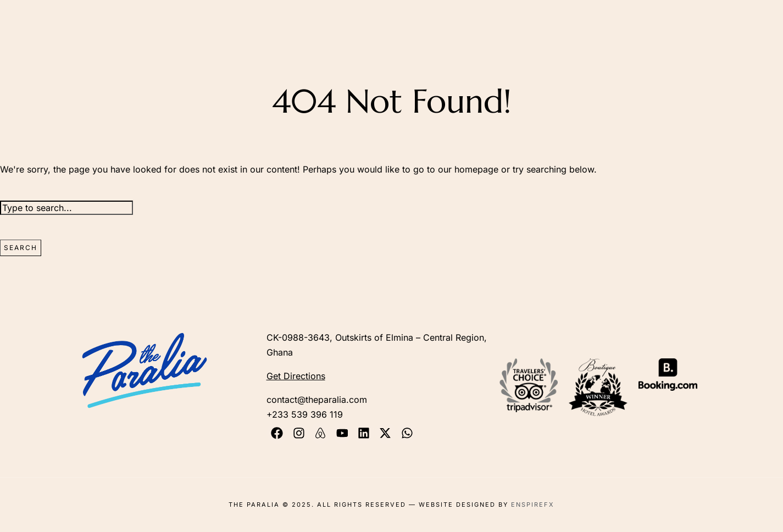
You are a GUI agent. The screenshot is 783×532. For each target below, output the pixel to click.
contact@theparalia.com (317, 400)
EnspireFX (533, 505)
